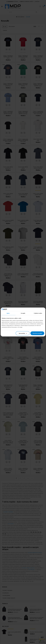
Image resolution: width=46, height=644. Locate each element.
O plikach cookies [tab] (38, 313)
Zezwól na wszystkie (37, 333)
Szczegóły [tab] (23, 313)
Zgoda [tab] (8, 313)
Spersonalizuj (23, 333)
